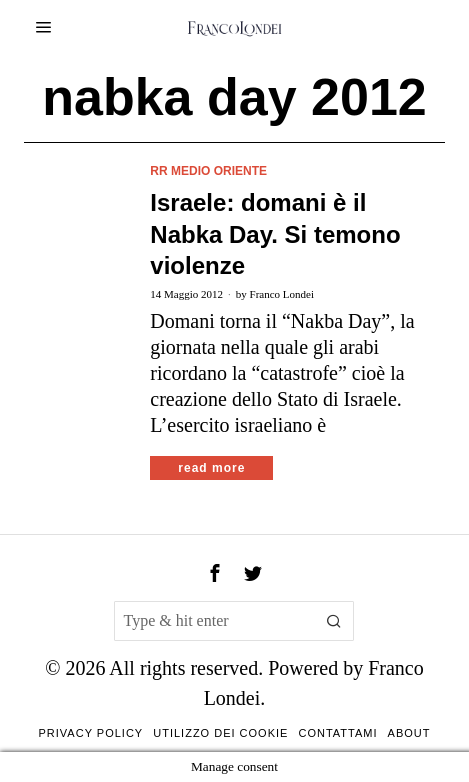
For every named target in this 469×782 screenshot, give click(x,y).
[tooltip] (215, 573)
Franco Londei (282, 294)
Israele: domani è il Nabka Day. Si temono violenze (275, 233)
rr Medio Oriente (208, 171)
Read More (211, 468)
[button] (334, 621)
